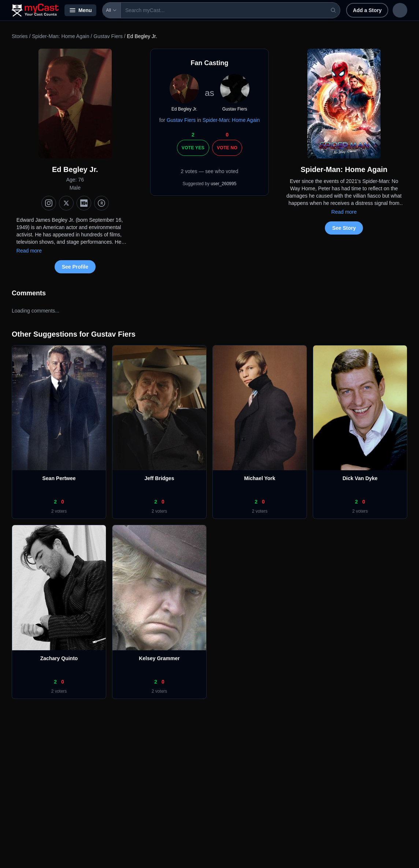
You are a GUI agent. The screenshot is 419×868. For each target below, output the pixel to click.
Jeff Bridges (160, 478)
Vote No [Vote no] (227, 148)
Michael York (259, 478)
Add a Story (320, 10)
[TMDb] (101, 203)
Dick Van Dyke (360, 478)
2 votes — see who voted (209, 171)
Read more (29, 251)
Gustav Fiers (108, 36)
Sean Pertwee (59, 478)
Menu (80, 10)
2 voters (59, 511)
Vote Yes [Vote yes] (193, 148)
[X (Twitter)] (66, 203)
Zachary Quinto (59, 658)
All (112, 10)
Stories (20, 36)
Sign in (359, 10)
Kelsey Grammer (159, 658)
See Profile (75, 267)
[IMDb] (84, 203)
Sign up (392, 10)
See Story (344, 228)
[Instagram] (49, 203)
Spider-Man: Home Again (60, 36)
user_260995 (223, 184)
